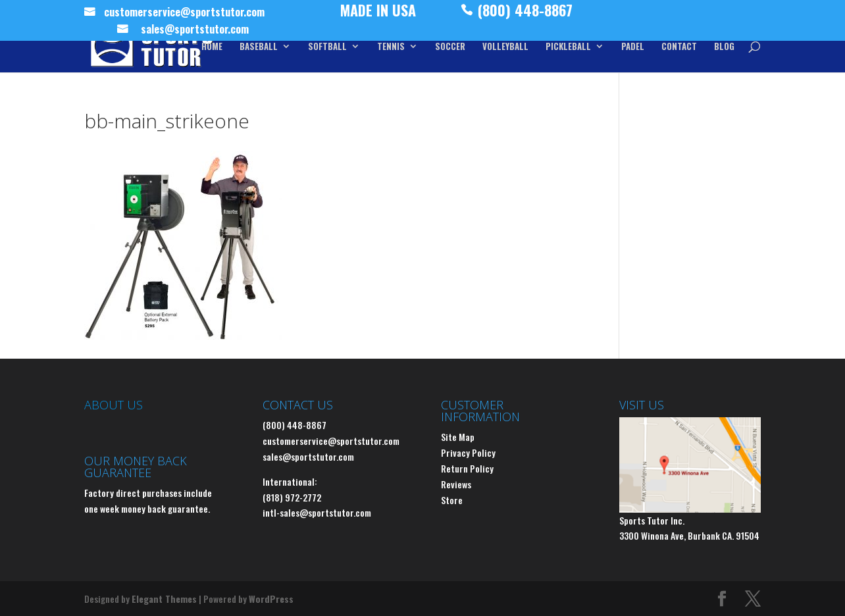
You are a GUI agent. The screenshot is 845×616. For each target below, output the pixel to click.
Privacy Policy (468, 452)
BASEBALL (259, 47)
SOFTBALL (327, 47)
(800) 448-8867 (525, 13)
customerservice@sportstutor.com (184, 14)
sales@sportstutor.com (195, 31)
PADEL (633, 47)
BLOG (724, 47)
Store (452, 500)
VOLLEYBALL (505, 47)
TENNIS (391, 47)
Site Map (458, 437)
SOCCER (450, 47)
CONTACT (679, 47)
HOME (212, 47)
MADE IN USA (378, 13)
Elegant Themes (164, 599)
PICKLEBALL (568, 47)
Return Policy (467, 468)
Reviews (456, 484)
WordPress (271, 599)
